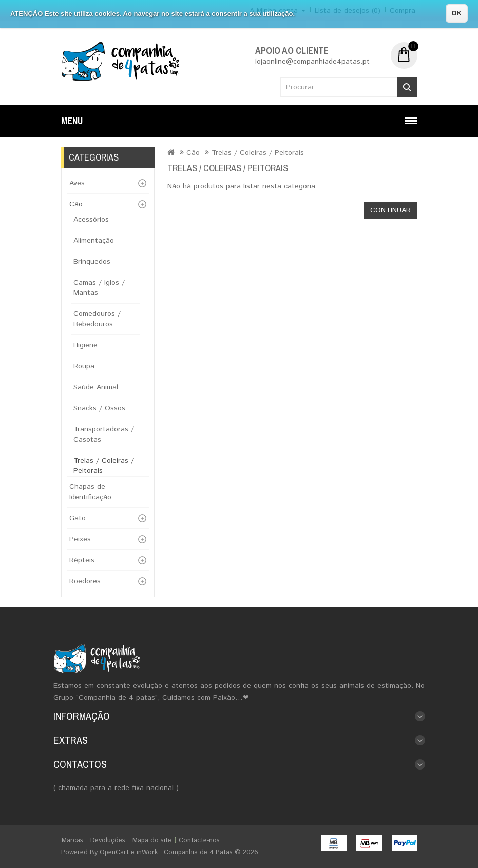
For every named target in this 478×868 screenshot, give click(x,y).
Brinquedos (92, 262)
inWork (147, 852)
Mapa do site (152, 841)
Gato (78, 518)
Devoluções (108, 841)
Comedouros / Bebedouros (97, 319)
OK (457, 13)
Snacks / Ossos (99, 408)
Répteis (82, 560)
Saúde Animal (96, 387)
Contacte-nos (199, 841)
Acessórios (91, 220)
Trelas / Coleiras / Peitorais (258, 153)
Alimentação (94, 241)
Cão (76, 204)
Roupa (84, 366)
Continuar (390, 210)
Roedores (85, 581)
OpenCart (114, 852)
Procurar (407, 87)
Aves (77, 183)
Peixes (80, 539)
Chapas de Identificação (90, 492)
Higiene (85, 345)
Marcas (72, 841)
